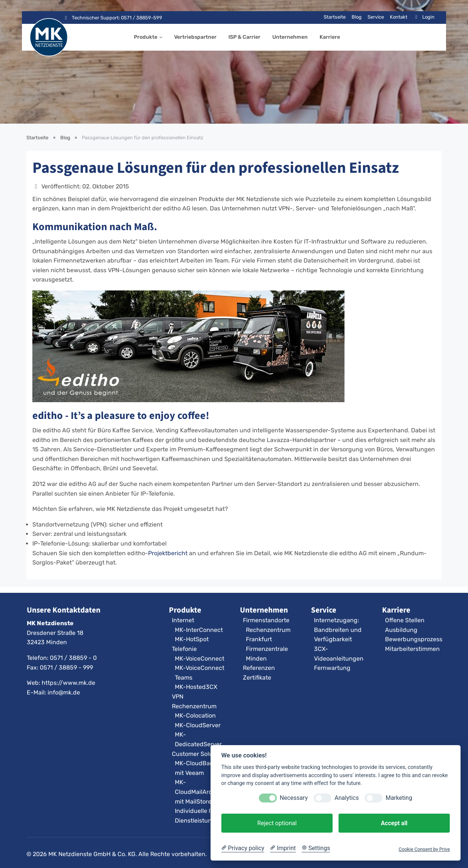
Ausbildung (401, 630)
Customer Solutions (199, 754)
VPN (178, 697)
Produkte (146, 37)
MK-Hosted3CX (196, 687)
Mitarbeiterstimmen (412, 649)
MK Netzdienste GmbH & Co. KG (92, 854)
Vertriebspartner (195, 37)
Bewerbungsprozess (414, 639)
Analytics (347, 798)
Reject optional (277, 823)
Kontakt (399, 17)
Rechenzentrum (194, 706)
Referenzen (259, 668)
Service (376, 17)
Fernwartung (332, 668)
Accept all (394, 823)
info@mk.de (64, 692)
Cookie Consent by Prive (424, 849)
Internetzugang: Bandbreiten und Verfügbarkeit (338, 630)
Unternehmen (290, 37)
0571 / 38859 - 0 (73, 658)
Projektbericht (168, 553)
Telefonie (184, 649)
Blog (357, 17)
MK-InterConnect (199, 630)
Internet (183, 620)
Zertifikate (257, 678)
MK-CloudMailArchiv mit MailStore (198, 792)
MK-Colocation (195, 716)
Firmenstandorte (266, 620)
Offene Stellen (405, 620)
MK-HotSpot (192, 639)
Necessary (294, 798)
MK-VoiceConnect (200, 659)
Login (424, 17)
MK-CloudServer (198, 725)
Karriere (330, 37)
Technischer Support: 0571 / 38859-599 (113, 18)
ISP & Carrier (244, 37)
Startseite (335, 17)
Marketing (399, 798)
